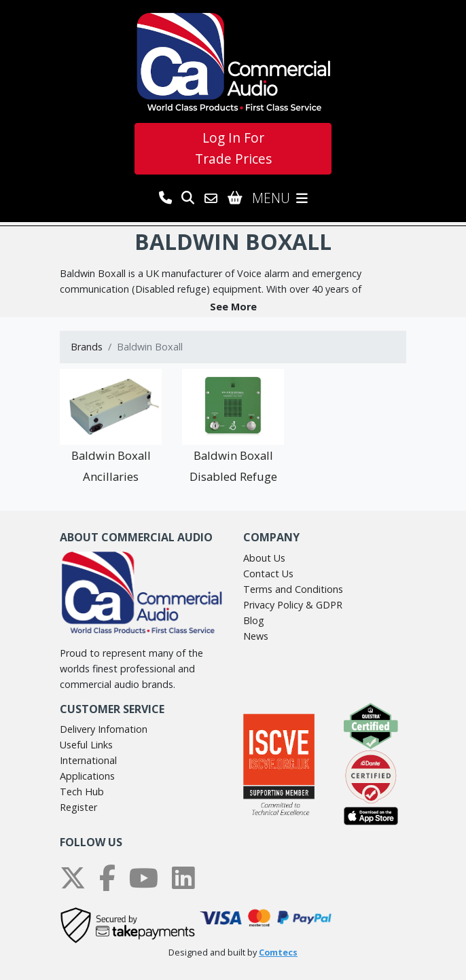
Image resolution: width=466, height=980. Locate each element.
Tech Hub (82, 792)
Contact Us (268, 574)
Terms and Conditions (293, 589)
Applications (87, 776)
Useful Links (86, 745)
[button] (233, 307)
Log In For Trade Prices (233, 148)
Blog (254, 620)
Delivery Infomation (104, 729)
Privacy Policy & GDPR (293, 605)
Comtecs (278, 952)
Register (78, 807)
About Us (264, 558)
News (256, 636)
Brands (87, 347)
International (88, 760)
